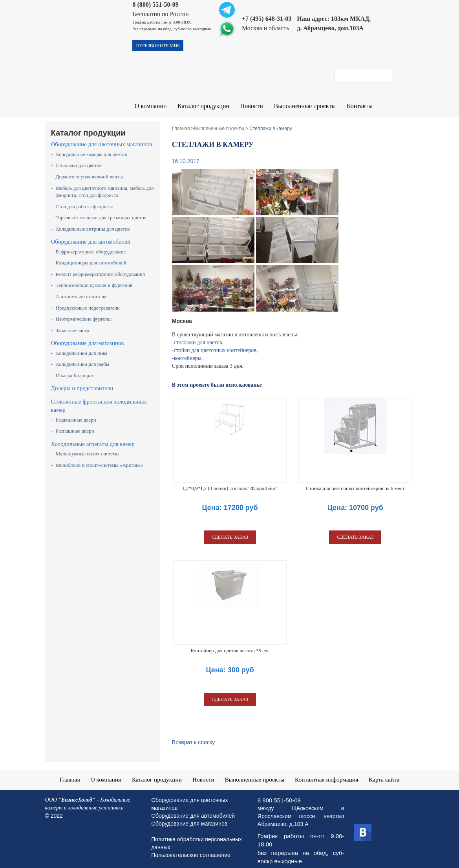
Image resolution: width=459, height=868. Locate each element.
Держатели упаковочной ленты (89, 170)
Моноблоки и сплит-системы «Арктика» (100, 458)
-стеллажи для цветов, (198, 335)
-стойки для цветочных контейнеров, (215, 343)
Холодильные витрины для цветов (93, 222)
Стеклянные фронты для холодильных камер (99, 399)
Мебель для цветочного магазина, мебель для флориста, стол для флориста (105, 185)
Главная (67, 772)
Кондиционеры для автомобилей (91, 256)
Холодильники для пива (82, 346)
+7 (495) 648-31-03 (267, 19)
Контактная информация (328, 772)
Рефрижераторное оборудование (91, 245)
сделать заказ (230, 530)
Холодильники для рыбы (83, 357)
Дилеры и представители (82, 381)
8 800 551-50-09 (279, 793)
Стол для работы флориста (85, 199)
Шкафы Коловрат (75, 368)
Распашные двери (75, 424)
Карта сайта (387, 772)
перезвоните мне (158, 46)
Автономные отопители (81, 289)
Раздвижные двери (76, 413)
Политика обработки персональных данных (197, 836)
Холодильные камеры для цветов (91, 147)
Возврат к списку (193, 735)
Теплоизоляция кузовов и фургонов (94, 278)
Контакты (355, 106)
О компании (150, 106)
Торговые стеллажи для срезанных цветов (101, 210)
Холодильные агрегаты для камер (93, 437)
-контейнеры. (187, 351)
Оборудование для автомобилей (91, 235)
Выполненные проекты (301, 106)
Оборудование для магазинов (88, 336)
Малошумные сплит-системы (88, 447)
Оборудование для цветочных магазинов (102, 137)
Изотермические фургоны (84, 312)
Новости (249, 106)
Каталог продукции (202, 106)
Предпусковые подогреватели (88, 301)
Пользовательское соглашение (191, 848)
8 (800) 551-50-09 (155, 5)
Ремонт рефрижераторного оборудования (100, 267)
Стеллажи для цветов (79, 158)
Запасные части (73, 323)
